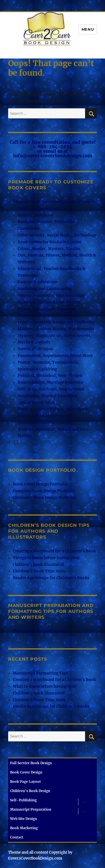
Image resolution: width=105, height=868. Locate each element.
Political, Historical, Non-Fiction (50, 376)
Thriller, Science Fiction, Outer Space (53, 409)
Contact (17, 837)
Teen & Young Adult (37, 403)
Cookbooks (29, 229)
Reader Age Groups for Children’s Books (51, 578)
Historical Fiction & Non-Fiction (49, 302)
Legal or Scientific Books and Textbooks (56, 322)
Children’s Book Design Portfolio (45, 498)
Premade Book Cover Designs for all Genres (54, 202)
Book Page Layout (25, 782)
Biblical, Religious (35, 215)
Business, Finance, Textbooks (46, 222)
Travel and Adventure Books (45, 416)
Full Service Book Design (31, 763)
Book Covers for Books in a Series (50, 242)
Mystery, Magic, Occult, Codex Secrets (54, 336)
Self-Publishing (23, 800)
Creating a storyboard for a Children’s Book (54, 551)
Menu (88, 29)
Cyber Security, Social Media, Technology (57, 235)
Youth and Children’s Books (45, 423)
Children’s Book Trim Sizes (39, 571)
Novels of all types (35, 349)
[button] (16, 443)
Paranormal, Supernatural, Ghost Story (55, 356)
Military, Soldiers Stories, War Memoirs (56, 329)
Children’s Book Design (30, 791)
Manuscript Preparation (31, 809)
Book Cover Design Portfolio (40, 484)
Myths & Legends (34, 342)
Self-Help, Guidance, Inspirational (51, 389)
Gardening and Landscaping (44, 289)
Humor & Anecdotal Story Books (49, 315)
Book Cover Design (26, 772)
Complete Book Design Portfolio (44, 491)
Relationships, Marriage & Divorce (50, 382)
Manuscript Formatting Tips (40, 631)
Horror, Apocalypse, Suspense (46, 309)
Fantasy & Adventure (37, 282)
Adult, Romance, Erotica (41, 209)
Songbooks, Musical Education (47, 396)
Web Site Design (24, 819)
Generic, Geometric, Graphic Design (51, 295)
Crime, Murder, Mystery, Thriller (49, 249)
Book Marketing (24, 828)
